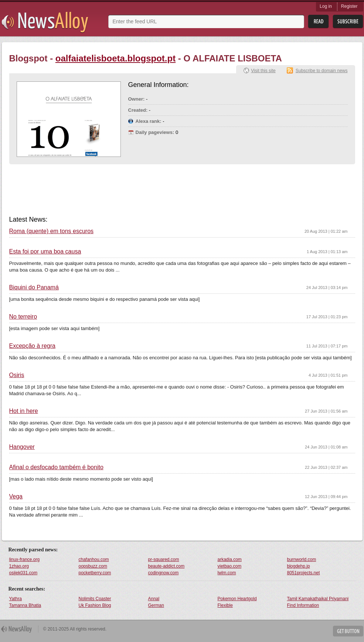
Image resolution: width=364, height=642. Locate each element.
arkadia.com (230, 559)
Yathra (16, 599)
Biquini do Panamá (34, 288)
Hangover (22, 447)
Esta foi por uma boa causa (45, 252)
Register (349, 6)
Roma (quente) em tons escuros (52, 231)
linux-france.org (25, 559)
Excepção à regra (32, 346)
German (156, 605)
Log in (326, 6)
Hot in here (24, 411)
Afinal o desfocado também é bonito (56, 467)
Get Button (348, 631)
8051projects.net (304, 573)
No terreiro (23, 317)
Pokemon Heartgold (237, 599)
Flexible (225, 605)
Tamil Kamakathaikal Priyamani (318, 599)
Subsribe (348, 22)
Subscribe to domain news (322, 71)
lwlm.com (227, 573)
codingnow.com (164, 573)
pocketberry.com (95, 573)
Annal (154, 599)
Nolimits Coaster (95, 599)
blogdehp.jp (299, 566)
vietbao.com (230, 566)
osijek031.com (23, 573)
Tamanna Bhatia (25, 605)
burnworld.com (302, 559)
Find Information (303, 605)
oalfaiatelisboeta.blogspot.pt (115, 58)
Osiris (17, 375)
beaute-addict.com (166, 566)
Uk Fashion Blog (95, 605)
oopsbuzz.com (93, 566)
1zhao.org (19, 566)
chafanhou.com (94, 559)
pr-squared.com (164, 559)
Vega (16, 497)
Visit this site (263, 71)
